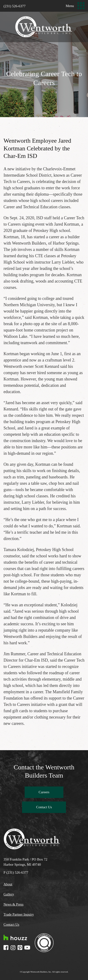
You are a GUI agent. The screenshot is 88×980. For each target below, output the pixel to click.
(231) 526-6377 (15, 6)
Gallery (9, 894)
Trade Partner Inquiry (19, 914)
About (8, 884)
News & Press (13, 904)
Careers (44, 792)
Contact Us (44, 807)
